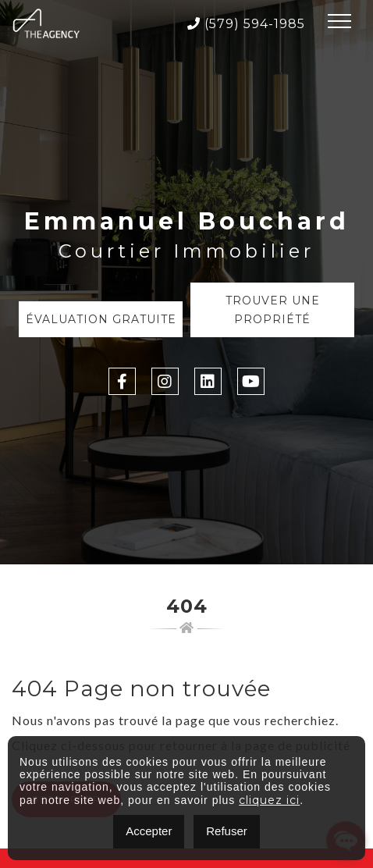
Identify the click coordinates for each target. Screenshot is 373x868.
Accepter (149, 831)
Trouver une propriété (273, 310)
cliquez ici (269, 800)
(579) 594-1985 (246, 24)
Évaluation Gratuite (101, 319)
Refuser (227, 831)
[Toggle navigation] (339, 23)
